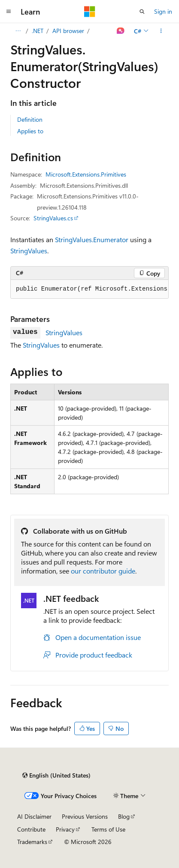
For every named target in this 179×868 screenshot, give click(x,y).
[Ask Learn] (121, 31)
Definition (30, 119)
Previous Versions (85, 816)
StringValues (29, 251)
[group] (89, 289)
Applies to (30, 131)
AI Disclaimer (34, 816)
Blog (124, 816)
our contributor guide (103, 571)
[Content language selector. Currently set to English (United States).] (56, 775)
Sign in (163, 11)
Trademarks (32, 842)
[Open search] (142, 12)
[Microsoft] (90, 12)
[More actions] (161, 31)
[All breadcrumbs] (18, 31)
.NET (38, 31)
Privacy (65, 829)
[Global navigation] (9, 12)
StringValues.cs (53, 218)
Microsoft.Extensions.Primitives (86, 174)
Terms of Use (108, 829)
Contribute (31, 829)
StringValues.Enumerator (92, 239)
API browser (68, 31)
